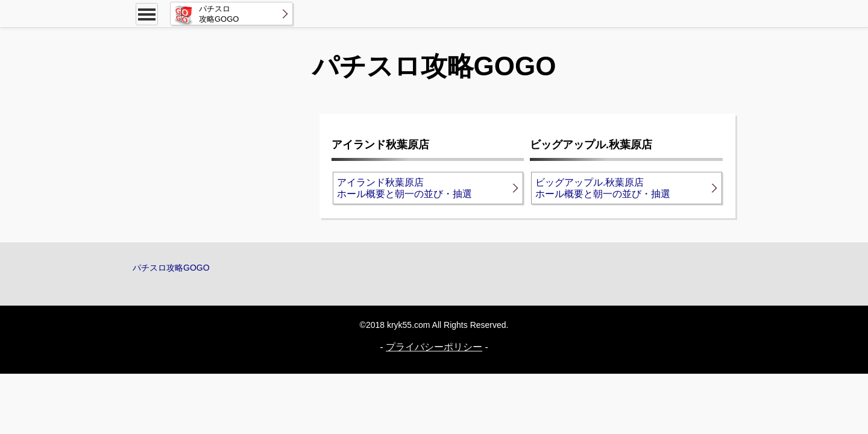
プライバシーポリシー (434, 347)
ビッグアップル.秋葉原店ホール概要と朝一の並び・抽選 (603, 188)
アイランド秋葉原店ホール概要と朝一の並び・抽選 (404, 188)
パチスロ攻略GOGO (171, 268)
